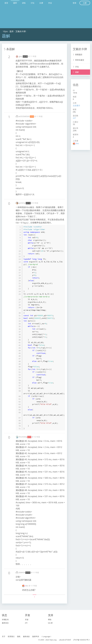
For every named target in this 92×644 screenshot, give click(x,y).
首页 (6, 3)
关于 (4, 636)
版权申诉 (36, 636)
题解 (76, 72)
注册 (85, 3)
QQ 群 (50, 623)
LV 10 (25, 56)
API (26, 623)
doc (27, 586)
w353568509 (24, 116)
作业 (50, 3)
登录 (75, 3)
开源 (27, 620)
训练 (24, 3)
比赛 (41, 3)
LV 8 (32, 116)
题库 (15, 3)
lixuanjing (23, 437)
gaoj (21, 56)
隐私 (19, 636)
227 (74, 118)
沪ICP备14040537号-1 (82, 640)
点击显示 (76, 105)
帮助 (50, 620)
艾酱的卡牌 (21, 31)
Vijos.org (53, 640)
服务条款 (26, 636)
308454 (22, 572)
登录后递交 (79, 60)
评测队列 (5, 620)
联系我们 (11, 636)
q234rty (22, 203)
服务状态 (5, 623)
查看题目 (78, 54)
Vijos (5, 31)
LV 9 (29, 437)
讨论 (33, 3)
